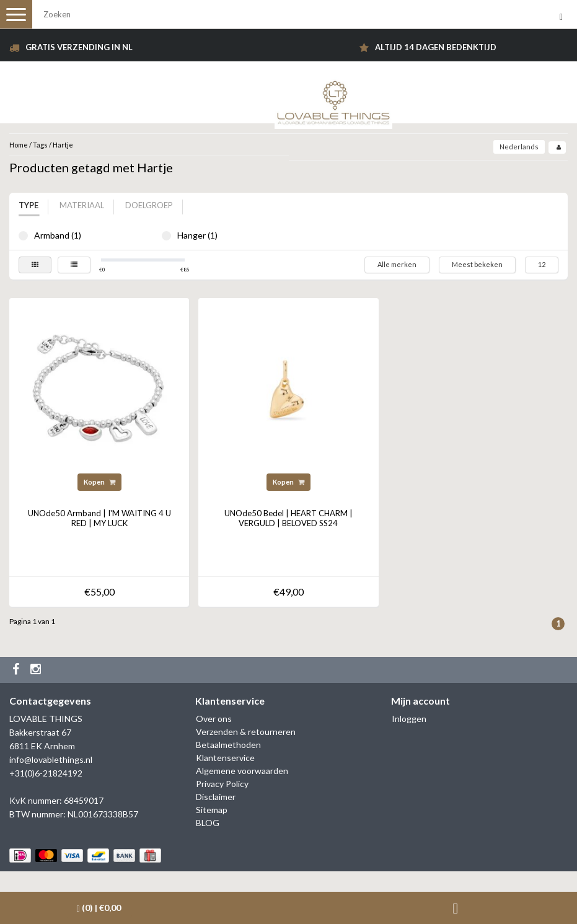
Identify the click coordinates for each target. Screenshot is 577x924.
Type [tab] (29, 205)
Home (19, 145)
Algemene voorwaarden (242, 771)
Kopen (99, 482)
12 (542, 264)
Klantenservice (225, 758)
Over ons (214, 719)
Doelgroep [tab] (149, 205)
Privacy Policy (222, 784)
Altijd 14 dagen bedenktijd (436, 47)
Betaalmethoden (228, 745)
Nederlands (519, 147)
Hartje (63, 145)
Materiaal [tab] (82, 205)
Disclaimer (216, 797)
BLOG (208, 823)
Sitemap (212, 810)
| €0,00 (99, 908)
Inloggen (409, 719)
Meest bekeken (477, 264)
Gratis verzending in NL (79, 47)
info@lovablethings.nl (51, 759)
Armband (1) (23, 236)
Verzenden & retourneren (246, 732)
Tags (40, 145)
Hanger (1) (166, 236)
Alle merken (397, 264)
